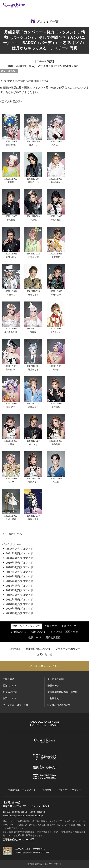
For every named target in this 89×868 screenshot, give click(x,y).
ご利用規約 (15, 649)
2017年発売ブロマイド (20, 572)
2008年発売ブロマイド (20, 613)
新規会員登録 (53, 638)
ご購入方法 (51, 626)
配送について (69, 626)
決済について (38, 632)
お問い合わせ (45, 654)
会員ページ (35, 638)
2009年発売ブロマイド (20, 609)
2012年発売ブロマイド (20, 595)
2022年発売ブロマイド (20, 549)
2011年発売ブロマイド (20, 600)
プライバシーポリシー (68, 649)
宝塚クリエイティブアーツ (22, 790)
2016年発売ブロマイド (20, 576)
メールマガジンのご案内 (45, 666)
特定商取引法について (38, 649)
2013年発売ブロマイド (20, 590)
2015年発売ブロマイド (20, 581)
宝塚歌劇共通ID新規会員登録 (62, 692)
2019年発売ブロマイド (20, 563)
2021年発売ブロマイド (20, 553)
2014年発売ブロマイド (20, 586)
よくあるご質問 (56, 679)
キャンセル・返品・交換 (64, 632)
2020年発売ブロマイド (20, 558)
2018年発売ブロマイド (20, 567)
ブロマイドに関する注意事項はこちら (27, 81)
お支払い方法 (19, 632)
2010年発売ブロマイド (20, 604)
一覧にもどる (14, 534)
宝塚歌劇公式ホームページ (17, 840)
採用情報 (47, 790)
